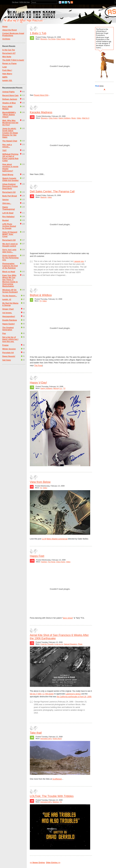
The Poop (38, 365)
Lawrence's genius (73, 694)
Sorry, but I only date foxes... (9, 251)
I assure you (79, 261)
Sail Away (7, 360)
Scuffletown (57, 779)
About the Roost (10, 30)
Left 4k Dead (8, 213)
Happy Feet (37, 556)
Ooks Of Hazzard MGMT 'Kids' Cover (10, 234)
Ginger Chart (8, 309)
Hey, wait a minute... (7, 146)
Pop (4, 333)
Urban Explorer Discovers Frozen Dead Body (10, 186)
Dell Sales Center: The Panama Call (52, 191)
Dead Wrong (8, 175)
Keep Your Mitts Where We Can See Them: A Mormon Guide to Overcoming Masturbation (10, 281)
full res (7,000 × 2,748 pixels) (42, 694)
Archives (6, 39)
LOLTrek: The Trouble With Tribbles (52, 796)
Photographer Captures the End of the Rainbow (10, 266)
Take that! (36, 733)
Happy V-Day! (38, 383)
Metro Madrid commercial (57, 539)
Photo (80, 644)
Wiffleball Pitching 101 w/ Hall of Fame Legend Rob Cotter (10, 157)
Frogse (5, 345)
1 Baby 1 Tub (38, 33)
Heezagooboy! (9, 316)
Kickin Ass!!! (57, 739)
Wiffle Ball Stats (25, 2)
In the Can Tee (9, 50)
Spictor (5, 200)
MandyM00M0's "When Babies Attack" (9, 115)
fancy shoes (68, 618)
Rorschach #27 (9, 53)
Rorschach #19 (9, 240)
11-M (44, 539)
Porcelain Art (8, 353)
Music (74, 118)
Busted (5, 220)
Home (5, 27)
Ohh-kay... (7, 203)
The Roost (15, 2)
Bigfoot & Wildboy (41, 295)
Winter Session (9, 349)
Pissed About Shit (41, 95)
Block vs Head (9, 272)
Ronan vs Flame (9, 64)
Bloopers (44, 39)
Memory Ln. (58, 388)
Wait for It (86, 118)
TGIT (4, 151)
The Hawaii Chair (10, 141)
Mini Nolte (7, 57)
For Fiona (52, 39)
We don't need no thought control (10, 245)
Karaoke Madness (41, 112)
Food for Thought (47, 644)
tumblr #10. (7, 81)
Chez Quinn (61, 39)
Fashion (44, 562)
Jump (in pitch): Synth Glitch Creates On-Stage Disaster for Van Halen (10, 133)
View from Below (40, 482)
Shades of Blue (9, 103)
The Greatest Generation (8, 329)
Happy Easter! (9, 324)
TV (40, 301)
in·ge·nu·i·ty (59, 644)
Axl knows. (7, 313)
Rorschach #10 (9, 192)
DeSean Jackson (10, 99)
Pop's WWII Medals (7, 108)
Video (69, 39)
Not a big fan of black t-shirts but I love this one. (10, 339)
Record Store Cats (10, 96)
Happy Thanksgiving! (9, 208)
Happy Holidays (64, 118)
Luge (5, 67)
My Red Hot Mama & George (10, 304)
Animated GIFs (46, 739)
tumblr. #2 (7, 299)
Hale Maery (7, 74)
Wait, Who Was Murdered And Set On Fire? (10, 123)
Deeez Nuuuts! (9, 356)
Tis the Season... (10, 296)
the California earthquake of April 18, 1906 (74, 697)
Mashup (44, 197)
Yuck (73, 39)
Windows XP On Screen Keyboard (10, 291)
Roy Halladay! (8, 217)
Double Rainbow (10, 320)
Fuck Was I (7, 70)
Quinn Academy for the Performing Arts (10, 258)
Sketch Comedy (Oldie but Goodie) (10, 179)
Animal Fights (8, 92)
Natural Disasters (70, 644)
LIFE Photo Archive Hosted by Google (9, 226)
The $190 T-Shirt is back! (13, 60)
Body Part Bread (10, 196)
